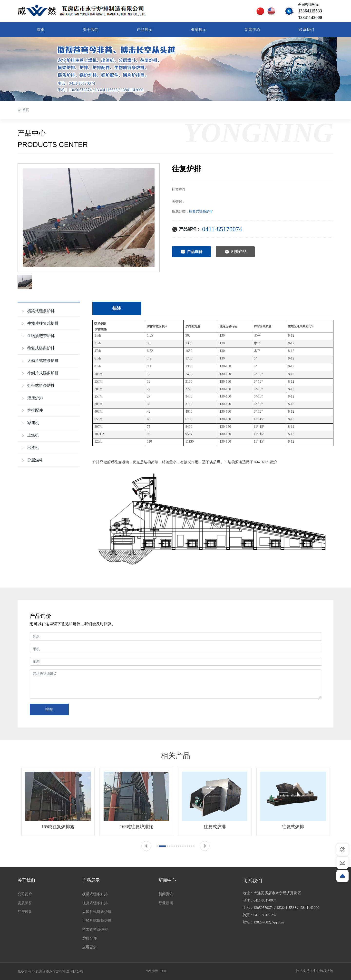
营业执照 (152, 971)
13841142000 (309, 908)
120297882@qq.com (269, 922)
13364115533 (286, 908)
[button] (146, 846)
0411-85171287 (265, 915)
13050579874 (264, 908)
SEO (163, 971)
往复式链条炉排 (201, 211)
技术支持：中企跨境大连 (315, 971)
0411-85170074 (222, 229)
